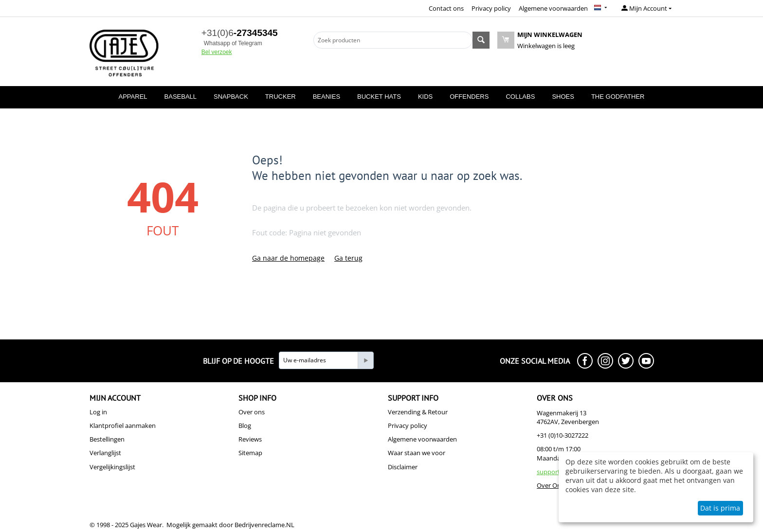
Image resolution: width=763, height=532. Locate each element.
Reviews (250, 439)
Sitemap (250, 453)
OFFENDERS (469, 97)
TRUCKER (281, 97)
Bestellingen (107, 439)
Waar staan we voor (417, 453)
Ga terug (348, 258)
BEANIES (327, 97)
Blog (245, 426)
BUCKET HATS (379, 97)
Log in (98, 412)
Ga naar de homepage (288, 258)
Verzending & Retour (418, 412)
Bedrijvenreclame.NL (264, 525)
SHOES (563, 97)
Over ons (252, 412)
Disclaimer (403, 467)
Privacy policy (491, 8)
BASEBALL (181, 97)
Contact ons (446, 8)
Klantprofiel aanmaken (123, 426)
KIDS (425, 97)
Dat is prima (720, 508)
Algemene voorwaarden (553, 8)
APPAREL (133, 97)
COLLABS (520, 97)
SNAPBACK (231, 97)
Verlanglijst (105, 453)
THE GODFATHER (618, 97)
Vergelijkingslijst (112, 467)
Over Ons (550, 485)
